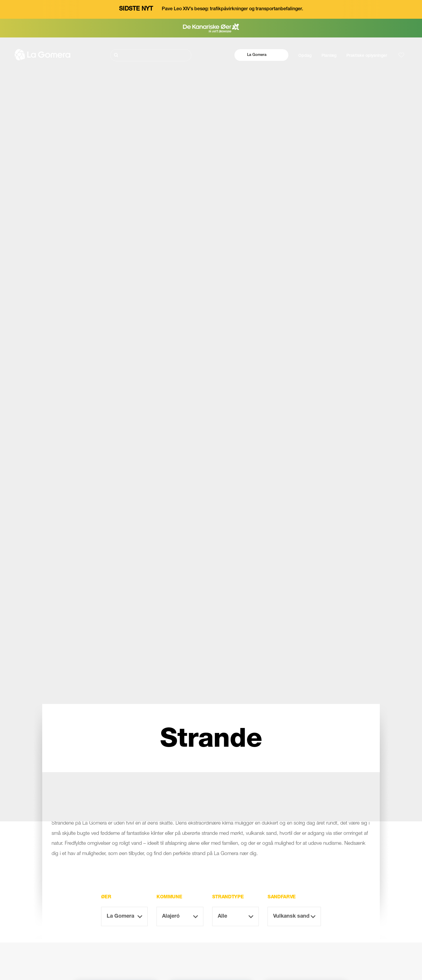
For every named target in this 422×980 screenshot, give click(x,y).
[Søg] (151, 55)
